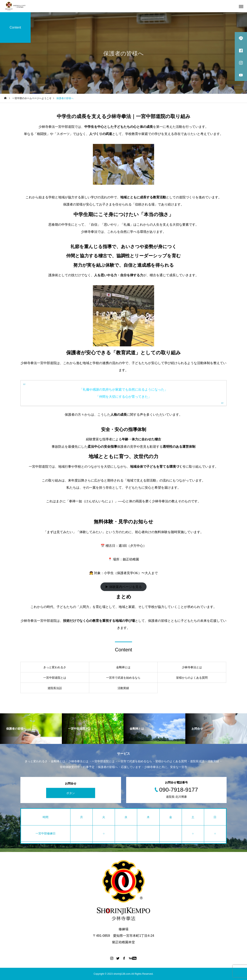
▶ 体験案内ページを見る (123, 587)
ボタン (71, 793)
